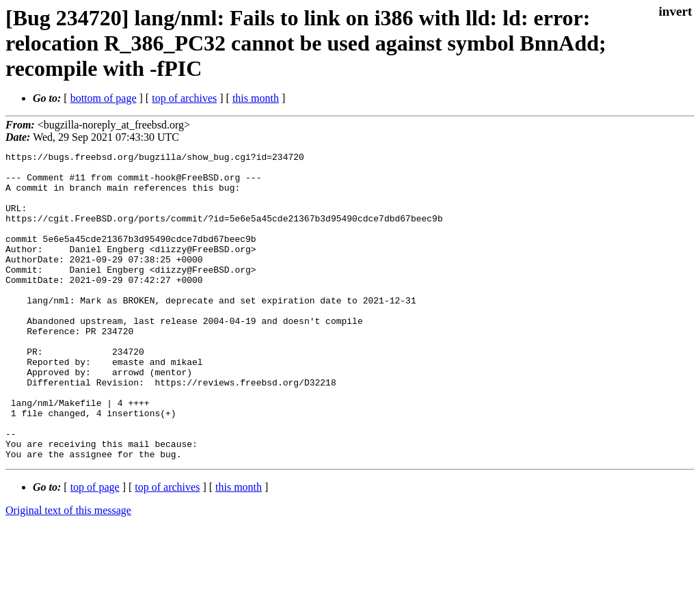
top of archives (184, 98)
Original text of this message (68, 572)
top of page (95, 548)
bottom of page (104, 98)
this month (256, 98)
